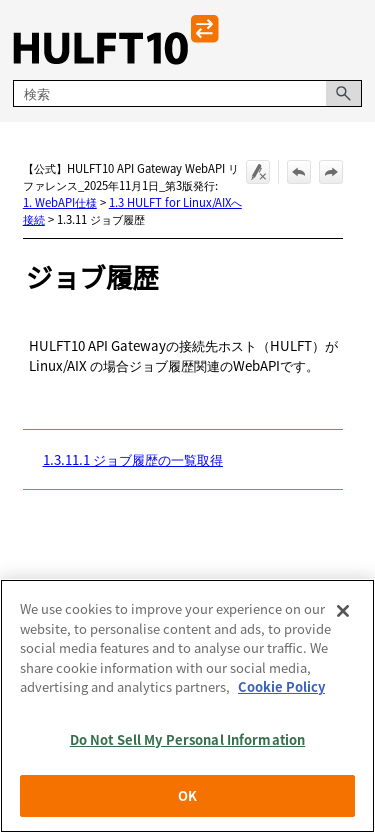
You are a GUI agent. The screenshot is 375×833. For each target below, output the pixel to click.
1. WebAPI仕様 (60, 202)
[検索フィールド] (187, 93)
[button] (344, 93)
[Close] (343, 613)
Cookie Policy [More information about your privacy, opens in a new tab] (281, 689)
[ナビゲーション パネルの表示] (351, 40)
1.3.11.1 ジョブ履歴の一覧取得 (133, 459)
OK (187, 798)
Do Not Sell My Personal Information (188, 741)
